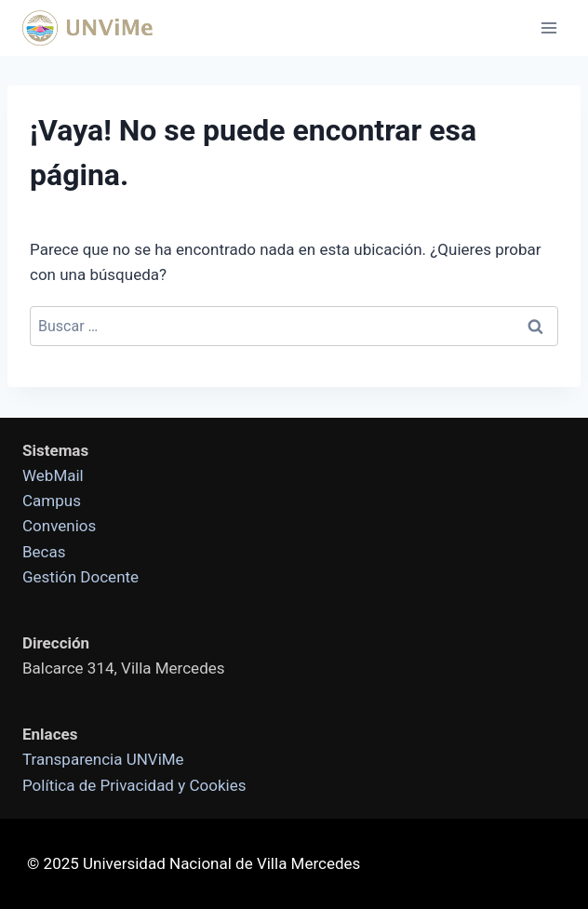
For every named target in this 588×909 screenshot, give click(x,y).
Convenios (59, 526)
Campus (52, 501)
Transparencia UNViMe (103, 759)
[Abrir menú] (548, 27)
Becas (44, 552)
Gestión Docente (80, 577)
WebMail (53, 475)
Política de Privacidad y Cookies (134, 785)
